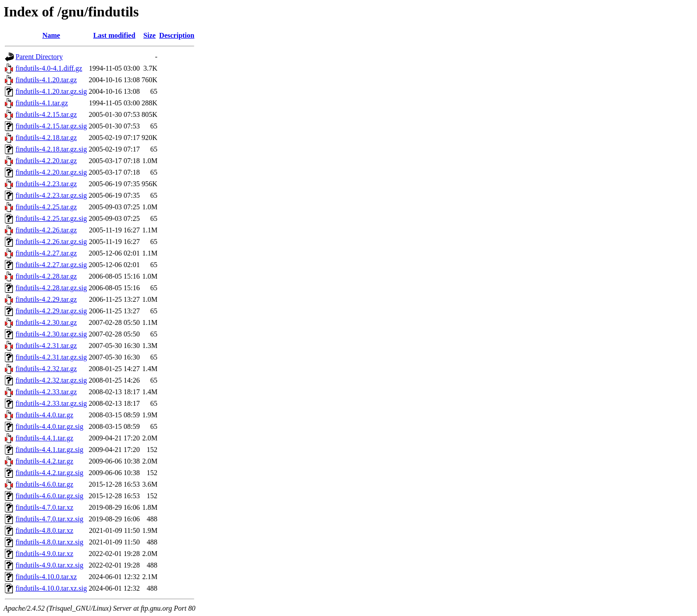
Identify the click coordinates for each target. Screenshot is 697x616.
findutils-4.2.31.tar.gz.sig (51, 357)
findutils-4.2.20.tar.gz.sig (51, 172)
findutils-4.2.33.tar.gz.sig (51, 403)
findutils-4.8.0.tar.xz (44, 530)
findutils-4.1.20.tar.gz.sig (51, 91)
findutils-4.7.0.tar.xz (44, 507)
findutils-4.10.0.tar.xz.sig (51, 588)
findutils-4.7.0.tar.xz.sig (49, 519)
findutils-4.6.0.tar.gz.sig (49, 496)
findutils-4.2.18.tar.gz (46, 138)
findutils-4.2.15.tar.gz (46, 114)
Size (150, 35)
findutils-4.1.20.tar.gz (46, 80)
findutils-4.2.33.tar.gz (46, 392)
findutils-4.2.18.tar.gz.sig (51, 149)
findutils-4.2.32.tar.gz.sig (51, 380)
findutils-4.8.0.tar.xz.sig (49, 542)
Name (51, 35)
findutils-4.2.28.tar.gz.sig (51, 288)
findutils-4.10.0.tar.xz (46, 577)
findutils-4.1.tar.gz (42, 103)
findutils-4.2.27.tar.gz (46, 253)
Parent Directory (39, 57)
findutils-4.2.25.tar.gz (46, 207)
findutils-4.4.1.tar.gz (44, 438)
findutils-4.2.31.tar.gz (46, 346)
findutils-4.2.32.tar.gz (46, 369)
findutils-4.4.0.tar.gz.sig (49, 426)
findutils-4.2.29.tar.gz (46, 299)
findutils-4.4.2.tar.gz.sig (49, 473)
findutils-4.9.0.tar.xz (44, 554)
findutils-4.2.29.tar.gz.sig (51, 311)
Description (177, 35)
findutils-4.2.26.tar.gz (46, 230)
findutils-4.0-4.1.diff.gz (49, 68)
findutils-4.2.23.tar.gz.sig (51, 195)
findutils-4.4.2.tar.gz (44, 461)
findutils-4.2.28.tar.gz (46, 276)
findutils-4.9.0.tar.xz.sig (49, 565)
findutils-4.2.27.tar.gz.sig (51, 265)
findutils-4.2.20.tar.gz (46, 161)
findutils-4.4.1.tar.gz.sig (49, 450)
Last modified (114, 35)
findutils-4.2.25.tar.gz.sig (51, 218)
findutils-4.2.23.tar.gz (46, 184)
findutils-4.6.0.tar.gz (44, 484)
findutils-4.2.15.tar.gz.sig (51, 126)
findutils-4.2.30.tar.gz (46, 322)
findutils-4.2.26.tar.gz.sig (51, 242)
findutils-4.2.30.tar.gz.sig (51, 334)
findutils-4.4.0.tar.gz (44, 415)
